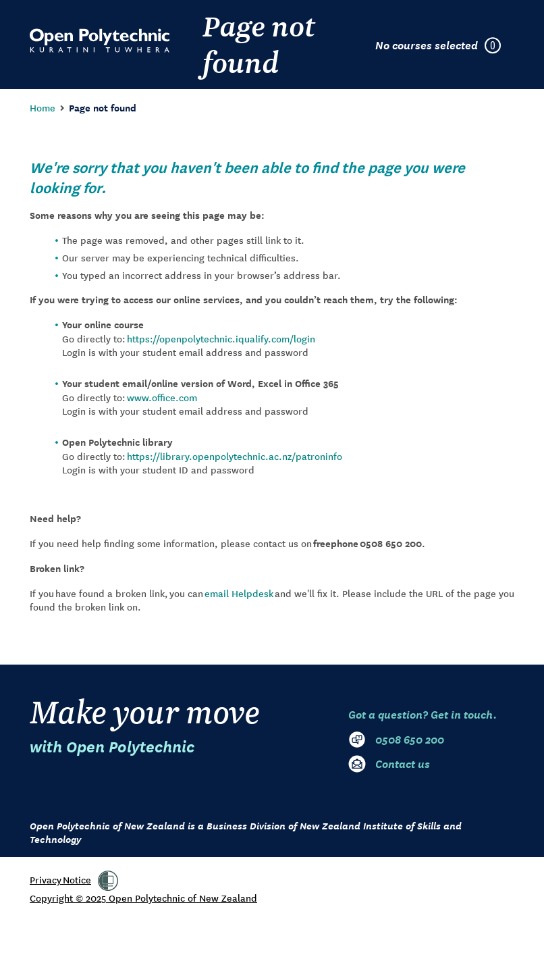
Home (43, 107)
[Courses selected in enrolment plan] (445, 45)
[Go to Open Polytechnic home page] (100, 41)
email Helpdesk (239, 593)
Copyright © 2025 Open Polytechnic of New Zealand (143, 898)
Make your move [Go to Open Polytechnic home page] (145, 725)
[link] (108, 881)
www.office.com (162, 397)
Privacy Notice (60, 879)
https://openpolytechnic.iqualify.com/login (221, 338)
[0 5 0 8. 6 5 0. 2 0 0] (431, 739)
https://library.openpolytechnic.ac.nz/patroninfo (235, 456)
